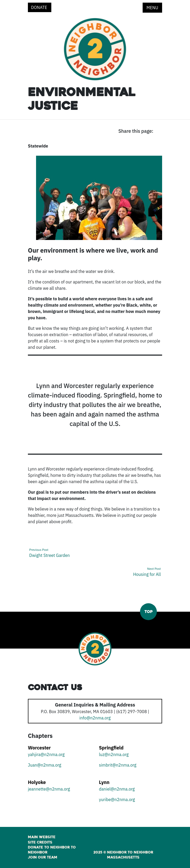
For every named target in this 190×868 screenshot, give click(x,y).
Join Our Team (43, 857)
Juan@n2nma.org (45, 765)
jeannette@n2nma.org (49, 789)
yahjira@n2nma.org (46, 754)
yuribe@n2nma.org (117, 800)
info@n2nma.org (95, 718)
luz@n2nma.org (114, 754)
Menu (152, 8)
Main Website (42, 837)
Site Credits (40, 842)
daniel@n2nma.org (117, 789)
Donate (40, 7)
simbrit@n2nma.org (118, 765)
